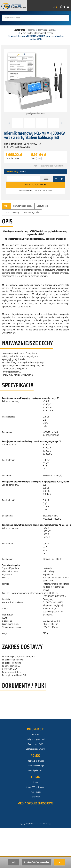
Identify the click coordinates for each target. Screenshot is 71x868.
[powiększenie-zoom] (35, 82)
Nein (14, 862)
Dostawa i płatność (36, 761)
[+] (62, 179)
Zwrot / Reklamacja (35, 766)
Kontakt (36, 735)
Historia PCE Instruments (35, 787)
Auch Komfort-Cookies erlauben (37, 862)
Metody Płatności (35, 770)
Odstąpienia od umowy (36, 749)
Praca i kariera (36, 792)
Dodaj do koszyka (36, 185)
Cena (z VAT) (36, 158)
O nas (35, 782)
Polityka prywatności (35, 739)
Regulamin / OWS (35, 744)
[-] (56, 179)
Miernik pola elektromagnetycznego (37, 33)
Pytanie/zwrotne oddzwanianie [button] (36, 191)
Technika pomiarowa (47, 30)
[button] (9, 123)
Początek (31, 30)
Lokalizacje (36, 797)
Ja (59, 862)
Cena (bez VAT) (12, 158)
